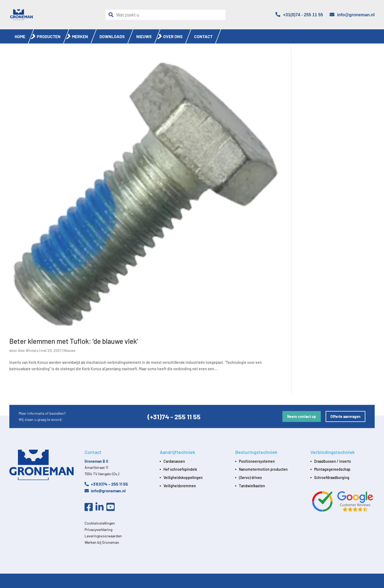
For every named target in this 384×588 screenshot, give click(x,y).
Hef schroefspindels (180, 469)
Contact (203, 36)
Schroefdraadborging (332, 478)
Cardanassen (174, 461)
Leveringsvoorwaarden (103, 536)
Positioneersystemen (257, 461)
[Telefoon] (299, 15)
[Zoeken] (112, 15)
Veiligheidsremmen (180, 486)
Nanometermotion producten (263, 469)
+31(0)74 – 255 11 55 (106, 484)
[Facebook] (90, 507)
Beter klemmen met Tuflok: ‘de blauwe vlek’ (74, 341)
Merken (80, 36)
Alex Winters (28, 350)
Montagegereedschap (332, 469)
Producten (49, 36)
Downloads (112, 36)
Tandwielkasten (252, 486)
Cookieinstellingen (100, 523)
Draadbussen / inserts (333, 461)
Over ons (173, 36)
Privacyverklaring (98, 529)
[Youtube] (112, 507)
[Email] (352, 15)
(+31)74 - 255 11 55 (174, 416)
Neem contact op (302, 416)
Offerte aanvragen (345, 416)
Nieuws (144, 36)
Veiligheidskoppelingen (183, 478)
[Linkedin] (101, 507)
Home (20, 36)
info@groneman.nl (105, 491)
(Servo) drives (250, 478)
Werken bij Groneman (102, 542)
